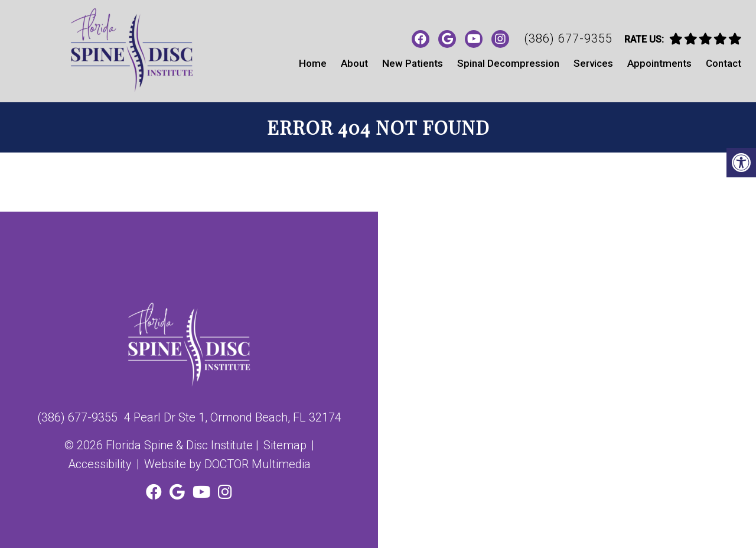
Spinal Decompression (508, 63)
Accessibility (100, 464)
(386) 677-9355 (568, 38)
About (354, 63)
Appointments (659, 63)
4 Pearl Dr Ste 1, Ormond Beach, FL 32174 (233, 417)
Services (593, 63)
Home (313, 63)
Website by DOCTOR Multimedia (227, 464)
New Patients (413, 63)
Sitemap (285, 445)
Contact (724, 63)
